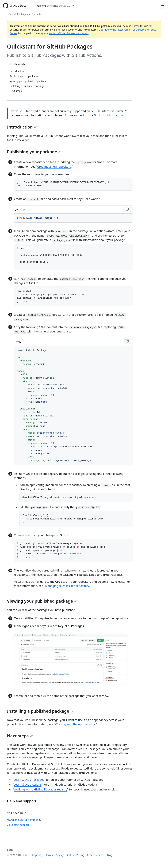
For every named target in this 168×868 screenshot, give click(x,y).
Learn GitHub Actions (28, 785)
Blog (110, 855)
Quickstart (37, 14)
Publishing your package (34, 152)
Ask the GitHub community (24, 820)
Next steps (20, 736)
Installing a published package (40, 711)
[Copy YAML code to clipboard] (127, 342)
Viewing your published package (42, 601)
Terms (49, 855)
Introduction (22, 127)
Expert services (96, 855)
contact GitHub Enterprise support (69, 33)
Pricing (80, 855)
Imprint (37, 855)
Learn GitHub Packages (29, 780)
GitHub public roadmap (109, 115)
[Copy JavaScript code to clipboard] (127, 210)
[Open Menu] (162, 6)
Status (70, 855)
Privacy (60, 855)
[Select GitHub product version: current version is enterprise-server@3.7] (55, 6)
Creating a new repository (54, 167)
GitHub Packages (18, 14)
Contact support (18, 825)
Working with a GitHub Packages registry (41, 789)
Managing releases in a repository (67, 586)
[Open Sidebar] (4, 14)
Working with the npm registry (75, 724)
